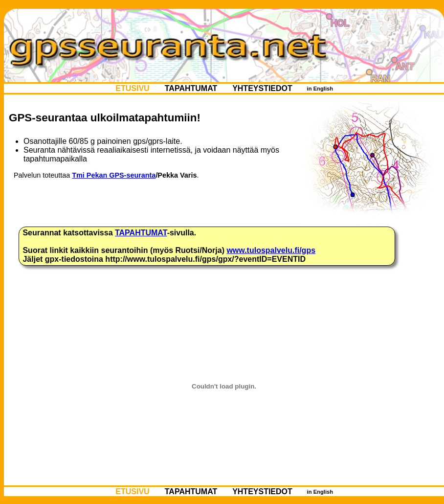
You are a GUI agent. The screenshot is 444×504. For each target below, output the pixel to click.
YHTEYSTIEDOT (262, 88)
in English (320, 89)
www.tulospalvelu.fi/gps (271, 250)
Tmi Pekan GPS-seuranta (114, 175)
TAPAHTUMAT (191, 88)
